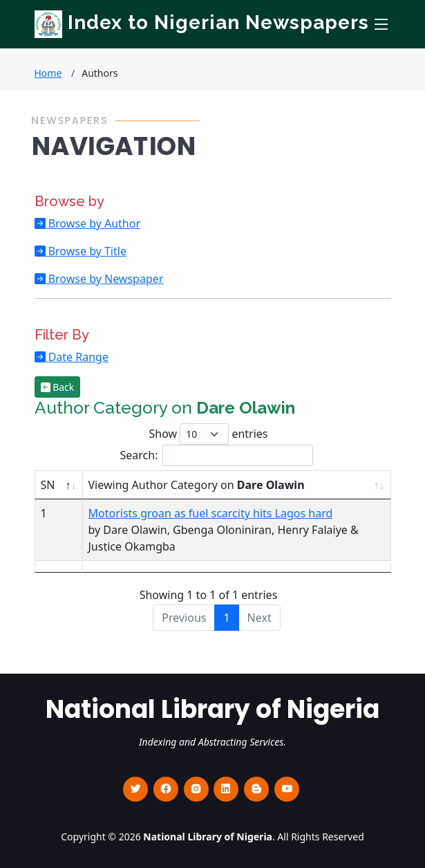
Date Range (77, 357)
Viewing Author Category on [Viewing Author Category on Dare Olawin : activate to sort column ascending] (197, 485)
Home (48, 73)
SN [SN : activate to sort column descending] (48, 485)
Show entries (208, 434)
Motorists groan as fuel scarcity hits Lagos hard (211, 513)
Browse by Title (86, 251)
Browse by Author (93, 223)
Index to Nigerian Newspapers (202, 22)
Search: (217, 455)
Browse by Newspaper (105, 279)
